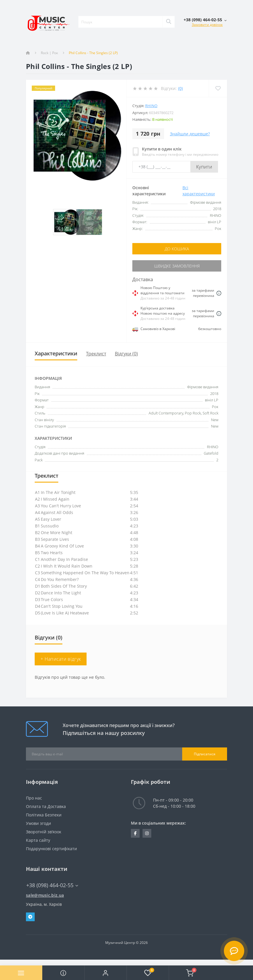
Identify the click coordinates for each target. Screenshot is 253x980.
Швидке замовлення (177, 266)
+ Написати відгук (61, 659)
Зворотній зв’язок (44, 832)
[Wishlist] (218, 88)
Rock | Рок (49, 53)
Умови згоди (38, 823)
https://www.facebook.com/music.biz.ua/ (135, 833)
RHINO (151, 106)
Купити (204, 167)
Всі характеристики (199, 191)
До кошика (177, 249)
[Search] (168, 22)
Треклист (96, 354)
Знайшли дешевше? (190, 134)
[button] (105, 973)
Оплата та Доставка (46, 806)
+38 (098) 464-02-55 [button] (52, 885)
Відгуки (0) (126, 354)
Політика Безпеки (44, 815)
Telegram (30, 917)
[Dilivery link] (219, 293)
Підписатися (205, 754)
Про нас (34, 798)
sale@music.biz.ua (45, 895)
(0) (180, 88)
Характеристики (56, 353)
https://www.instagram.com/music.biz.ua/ (147, 833)
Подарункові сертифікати (51, 849)
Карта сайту (38, 840)
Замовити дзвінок (207, 25)
